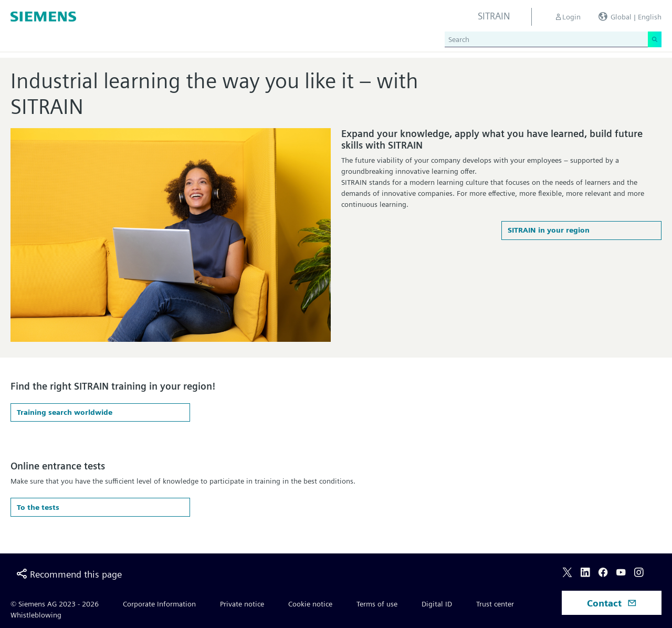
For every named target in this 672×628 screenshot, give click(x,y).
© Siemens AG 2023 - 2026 (55, 604)
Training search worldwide (65, 412)
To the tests (38, 507)
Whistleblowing (36, 615)
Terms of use (377, 604)
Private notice (242, 604)
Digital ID (437, 604)
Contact (612, 603)
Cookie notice (310, 604)
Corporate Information (159, 604)
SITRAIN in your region (549, 230)
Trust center (495, 604)
